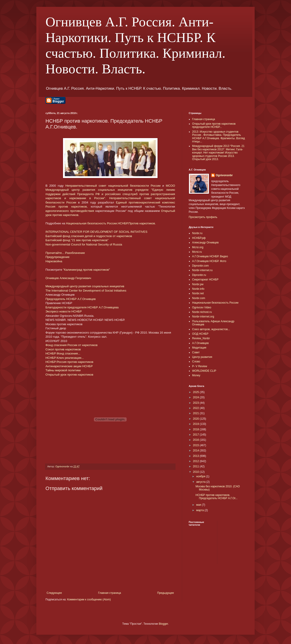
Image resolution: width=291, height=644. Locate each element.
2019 (196, 424)
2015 (196, 445)
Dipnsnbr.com (200, 266)
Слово (196, 362)
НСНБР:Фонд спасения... (63, 353)
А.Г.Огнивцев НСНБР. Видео (210, 256)
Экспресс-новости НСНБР (64, 311)
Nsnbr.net (198, 293)
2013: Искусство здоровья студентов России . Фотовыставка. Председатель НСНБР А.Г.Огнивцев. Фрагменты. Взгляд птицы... (218, 137)
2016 (196, 440)
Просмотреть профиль (203, 217)
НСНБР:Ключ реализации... (65, 358)
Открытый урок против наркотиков (69, 375)
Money (196, 375)
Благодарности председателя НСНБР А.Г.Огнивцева (82, 307)
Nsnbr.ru (197, 233)
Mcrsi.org (198, 247)
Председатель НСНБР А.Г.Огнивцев (71, 299)
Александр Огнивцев (205, 243)
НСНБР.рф (199, 238)
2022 (196, 408)
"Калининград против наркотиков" (86, 270)
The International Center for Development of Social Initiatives (86, 291)
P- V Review (200, 366)
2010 (196, 472)
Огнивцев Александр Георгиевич (68, 278)
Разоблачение (75, 253)
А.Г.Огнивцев (200, 343)
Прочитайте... (55, 253)
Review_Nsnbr (201, 338)
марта (200, 510)
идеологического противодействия (70, 211)
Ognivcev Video (202, 307)
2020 (196, 419)
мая (199, 505)
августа (201, 482)
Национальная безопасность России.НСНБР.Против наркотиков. (111, 223)
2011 (196, 466)
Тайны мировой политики (63, 370)
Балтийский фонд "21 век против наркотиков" (77, 240)
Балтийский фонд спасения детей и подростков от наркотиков (89, 236)
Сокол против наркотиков (63, 349)
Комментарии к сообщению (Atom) (89, 599)
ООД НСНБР (200, 334)
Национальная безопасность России (215, 303)
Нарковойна (54, 261)
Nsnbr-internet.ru (202, 270)
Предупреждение (58, 257)
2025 (196, 392)
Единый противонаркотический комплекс (145, 202)
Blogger (163, 624)
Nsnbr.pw (198, 284)
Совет (196, 352)
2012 (196, 461)
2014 (196, 451)
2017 (196, 435)
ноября (201, 476)
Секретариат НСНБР (205, 280)
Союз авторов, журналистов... (211, 329)
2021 (196, 413)
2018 (196, 429)
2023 (196, 403)
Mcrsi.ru (197, 252)
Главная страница (110, 593)
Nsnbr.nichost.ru (202, 312)
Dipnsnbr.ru (199, 275)
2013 (196, 456)
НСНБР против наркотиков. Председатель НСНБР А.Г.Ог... (217, 497)
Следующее (54, 593)
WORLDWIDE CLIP (204, 371)
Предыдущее (166, 593)
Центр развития (202, 357)
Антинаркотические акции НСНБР (69, 366)
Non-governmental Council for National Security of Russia (84, 244)
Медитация (199, 348)
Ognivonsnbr (224, 175)
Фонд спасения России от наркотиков (71, 345)
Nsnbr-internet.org (203, 317)
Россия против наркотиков (66, 207)
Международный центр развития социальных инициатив (85, 286)
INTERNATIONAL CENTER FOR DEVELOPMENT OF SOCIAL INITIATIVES (96, 232)
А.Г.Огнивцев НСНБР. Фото (209, 261)
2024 (196, 397)
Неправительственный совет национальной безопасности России (113, 186)
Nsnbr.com (199, 298)
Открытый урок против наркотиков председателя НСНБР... (214, 125)
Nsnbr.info (198, 289)
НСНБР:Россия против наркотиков (69, 362)
